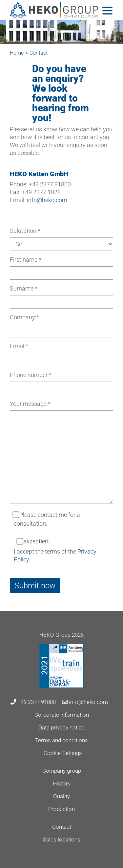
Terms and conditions (61, 740)
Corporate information (62, 715)
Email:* (19, 346)
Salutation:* (25, 231)
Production (61, 809)
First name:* (26, 260)
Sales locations (62, 840)
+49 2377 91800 (33, 702)
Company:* (24, 317)
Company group (62, 771)
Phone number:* (31, 375)
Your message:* (30, 404)
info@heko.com (47, 200)
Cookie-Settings (63, 753)
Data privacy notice (61, 727)
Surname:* (24, 288)
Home (17, 53)
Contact (62, 827)
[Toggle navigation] (107, 11)
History (62, 783)
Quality (61, 796)
